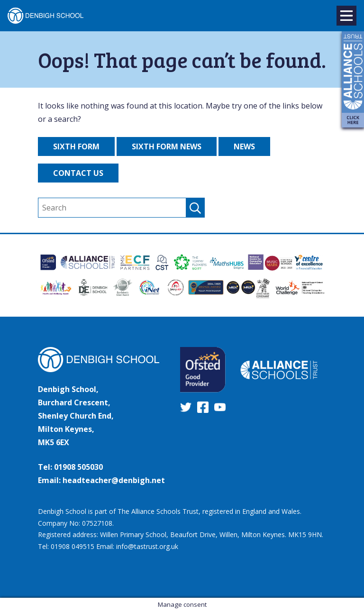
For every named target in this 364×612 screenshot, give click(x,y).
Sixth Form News (167, 146)
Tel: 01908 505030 (70, 467)
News (244, 146)
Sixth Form (76, 146)
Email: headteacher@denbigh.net (101, 480)
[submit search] (195, 208)
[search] (121, 208)
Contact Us (78, 173)
